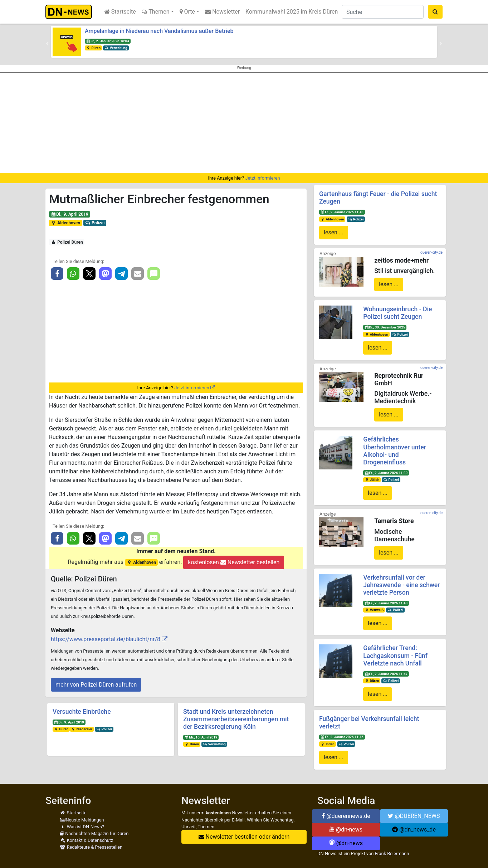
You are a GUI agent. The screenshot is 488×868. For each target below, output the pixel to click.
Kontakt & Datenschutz (86, 840)
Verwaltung (116, 48)
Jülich (372, 480)
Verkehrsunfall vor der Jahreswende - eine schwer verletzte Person (401, 585)
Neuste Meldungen (82, 820)
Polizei (95, 223)
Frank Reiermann (392, 854)
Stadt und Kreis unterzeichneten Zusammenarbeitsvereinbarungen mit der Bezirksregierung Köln (236, 719)
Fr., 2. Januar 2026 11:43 (342, 212)
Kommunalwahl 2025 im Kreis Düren (292, 12)
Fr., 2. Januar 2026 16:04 (108, 41)
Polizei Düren (67, 242)
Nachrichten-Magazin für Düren (94, 833)
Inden (328, 744)
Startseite (120, 12)
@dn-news (346, 830)
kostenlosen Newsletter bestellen (234, 562)
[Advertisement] (244, 123)
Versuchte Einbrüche (82, 712)
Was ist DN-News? (82, 827)
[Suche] (383, 12)
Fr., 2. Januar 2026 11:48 (386, 603)
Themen (156, 12)
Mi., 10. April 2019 (201, 737)
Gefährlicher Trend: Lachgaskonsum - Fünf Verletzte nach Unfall (395, 655)
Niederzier (82, 729)
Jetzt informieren (262, 178)
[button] (47, 44)
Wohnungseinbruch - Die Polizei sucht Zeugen (397, 313)
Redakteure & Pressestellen (91, 847)
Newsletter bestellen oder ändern (244, 837)
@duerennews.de (346, 816)
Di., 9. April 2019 (70, 214)
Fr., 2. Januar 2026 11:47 (386, 674)
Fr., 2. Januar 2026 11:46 (342, 737)
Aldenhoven (65, 223)
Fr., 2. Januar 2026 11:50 (386, 473)
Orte (187, 12)
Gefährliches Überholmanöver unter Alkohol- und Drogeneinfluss (394, 451)
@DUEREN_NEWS (414, 816)
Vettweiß (374, 610)
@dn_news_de (414, 830)
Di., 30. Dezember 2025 (385, 327)
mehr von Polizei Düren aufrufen (96, 685)
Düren (93, 48)
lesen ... (334, 232)
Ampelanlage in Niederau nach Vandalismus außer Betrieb (159, 31)
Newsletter (222, 12)
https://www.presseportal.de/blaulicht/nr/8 (106, 639)
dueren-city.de (431, 252)
